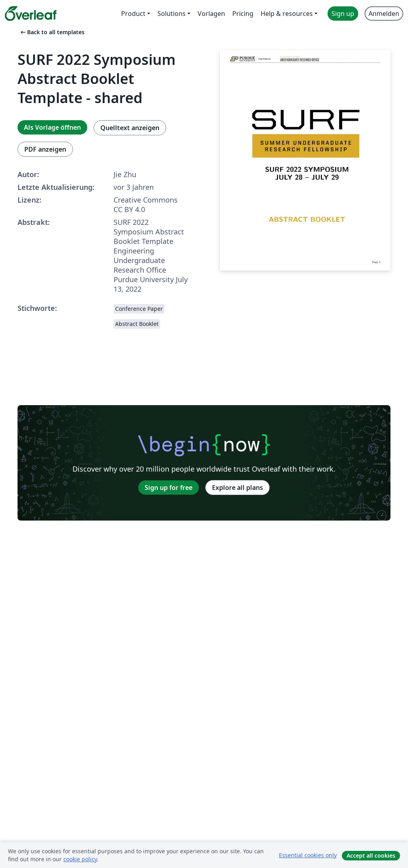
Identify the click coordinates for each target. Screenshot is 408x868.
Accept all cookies (371, 855)
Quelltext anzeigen (130, 128)
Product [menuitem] (133, 14)
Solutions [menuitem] (172, 14)
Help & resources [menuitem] (287, 14)
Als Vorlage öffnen (52, 127)
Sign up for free (169, 488)
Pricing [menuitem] (243, 14)
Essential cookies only (308, 855)
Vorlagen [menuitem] (211, 14)
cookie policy (80, 859)
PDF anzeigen (45, 149)
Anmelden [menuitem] (384, 14)
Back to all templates (52, 32)
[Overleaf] (31, 14)
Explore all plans (237, 488)
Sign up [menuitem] (343, 14)
